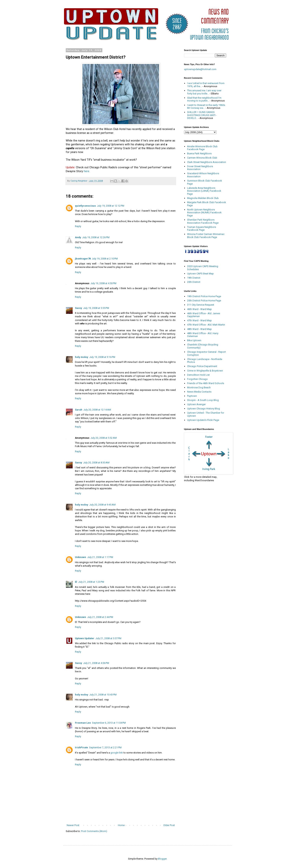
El (76, 582)
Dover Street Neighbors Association (200, 168)
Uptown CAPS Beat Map (200, 274)
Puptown (192, 396)
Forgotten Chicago (197, 379)
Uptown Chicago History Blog (203, 409)
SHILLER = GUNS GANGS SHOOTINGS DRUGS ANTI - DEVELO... (202, 115)
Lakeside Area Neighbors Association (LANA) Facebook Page (204, 191)
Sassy (78, 308)
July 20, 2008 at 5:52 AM (104, 438)
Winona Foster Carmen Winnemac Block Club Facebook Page (206, 236)
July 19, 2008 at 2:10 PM (105, 259)
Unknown (81, 557)
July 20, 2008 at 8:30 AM (96, 463)
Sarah (79, 410)
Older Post (169, 825)
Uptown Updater (85, 638)
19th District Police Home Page (204, 296)
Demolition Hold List (198, 375)
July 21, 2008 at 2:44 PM (100, 617)
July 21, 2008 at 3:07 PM (108, 638)
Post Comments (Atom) (94, 831)
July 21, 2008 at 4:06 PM (96, 663)
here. (87, 171)
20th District (194, 282)
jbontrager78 (83, 259)
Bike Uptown (194, 340)
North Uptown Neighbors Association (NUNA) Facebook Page (204, 213)
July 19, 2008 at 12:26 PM (96, 237)
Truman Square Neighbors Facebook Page (202, 229)
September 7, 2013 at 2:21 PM (105, 747)
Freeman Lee (83, 723)
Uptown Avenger (196, 404)
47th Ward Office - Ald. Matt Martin (206, 325)
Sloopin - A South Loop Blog (203, 400)
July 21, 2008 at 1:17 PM (100, 557)
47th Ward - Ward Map (199, 320)
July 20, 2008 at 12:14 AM (97, 410)
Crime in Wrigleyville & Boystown (205, 371)
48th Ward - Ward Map (199, 329)
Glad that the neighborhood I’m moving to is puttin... (204, 99)
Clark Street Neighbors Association (207, 162)
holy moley (82, 357)
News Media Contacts (199, 392)
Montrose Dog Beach (199, 387)
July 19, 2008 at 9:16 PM (102, 357)
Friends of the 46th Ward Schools (206, 383)
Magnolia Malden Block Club (203, 198)
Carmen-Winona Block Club (202, 158)
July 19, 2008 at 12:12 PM (111, 206)
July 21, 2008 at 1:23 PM (91, 582)
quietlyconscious (85, 206)
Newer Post (73, 825)
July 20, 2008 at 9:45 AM (102, 505)
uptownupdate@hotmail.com (200, 69)
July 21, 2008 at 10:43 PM (103, 695)
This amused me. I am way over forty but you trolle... (204, 92)
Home (121, 825)
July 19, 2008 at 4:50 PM (103, 283)
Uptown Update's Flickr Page (203, 420)
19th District (194, 278)
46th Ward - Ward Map (199, 309)
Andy (78, 237)
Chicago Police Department (202, 366)
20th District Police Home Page (204, 301)
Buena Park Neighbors (199, 153)
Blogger (162, 859)
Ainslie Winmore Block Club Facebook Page (202, 148)
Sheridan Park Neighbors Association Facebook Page (203, 221)
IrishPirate (81, 747)
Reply (78, 226)
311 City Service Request (201, 305)
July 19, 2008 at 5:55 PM (96, 308)
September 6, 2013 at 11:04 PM (109, 723)
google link (117, 753)
